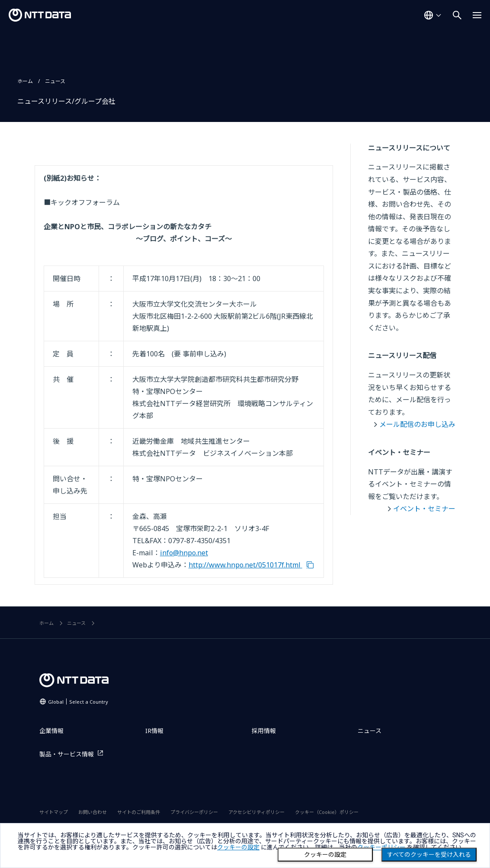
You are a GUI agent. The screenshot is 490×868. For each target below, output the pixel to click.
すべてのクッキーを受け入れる (429, 855)
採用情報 (264, 731)
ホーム (25, 81)
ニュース (55, 81)
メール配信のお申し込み (417, 424)
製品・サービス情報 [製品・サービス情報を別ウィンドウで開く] (67, 754)
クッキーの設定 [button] (238, 847)
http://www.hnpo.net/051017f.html (245, 565)
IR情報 (154, 731)
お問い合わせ (93, 812)
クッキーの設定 (325, 855)
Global (78, 702)
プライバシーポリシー (194, 812)
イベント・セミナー (424, 509)
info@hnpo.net (184, 553)
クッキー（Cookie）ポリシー (327, 812)
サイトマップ (54, 812)
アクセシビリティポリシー (256, 812)
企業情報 (51, 731)
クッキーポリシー (381, 847)
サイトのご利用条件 (139, 812)
